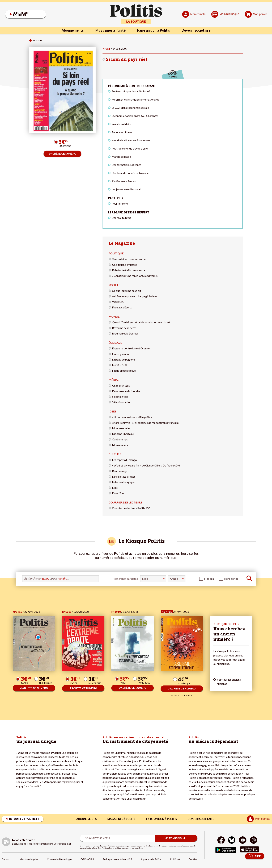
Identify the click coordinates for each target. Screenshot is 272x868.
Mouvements (120, 445)
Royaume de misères (124, 328)
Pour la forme (120, 203)
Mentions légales (29, 859)
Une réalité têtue (121, 218)
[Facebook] (221, 840)
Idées (112, 411)
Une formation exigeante (126, 165)
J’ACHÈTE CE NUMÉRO (63, 154)
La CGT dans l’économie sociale (130, 108)
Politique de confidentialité (117, 859)
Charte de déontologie (59, 859)
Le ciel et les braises (124, 476)
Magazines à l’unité (110, 30)
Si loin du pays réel (127, 59)
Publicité (175, 859)
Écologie (115, 343)
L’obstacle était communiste (129, 270)
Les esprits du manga (124, 460)
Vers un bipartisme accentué (129, 259)
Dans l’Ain (118, 493)
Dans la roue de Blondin (126, 391)
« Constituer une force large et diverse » (135, 276)
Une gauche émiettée (125, 265)
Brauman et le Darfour (125, 333)
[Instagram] (254, 840)
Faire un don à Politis (154, 30)
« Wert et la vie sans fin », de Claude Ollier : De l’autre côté (146, 465)
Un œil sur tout (121, 385)
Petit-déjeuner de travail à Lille (130, 148)
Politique (116, 253)
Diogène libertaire (123, 434)
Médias (114, 380)
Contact (6, 859)
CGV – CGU (87, 859)
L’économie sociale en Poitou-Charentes (135, 116)
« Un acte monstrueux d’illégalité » (132, 417)
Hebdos (209, 579)
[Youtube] (243, 840)
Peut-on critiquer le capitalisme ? (131, 91)
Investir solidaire (121, 124)
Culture (115, 454)
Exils (115, 488)
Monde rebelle (121, 428)
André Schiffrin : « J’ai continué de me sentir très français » (146, 423)
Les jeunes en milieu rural (126, 189)
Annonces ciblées (122, 132)
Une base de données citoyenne (130, 173)
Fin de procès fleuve (124, 371)
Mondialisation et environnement (131, 140)
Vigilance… (119, 302)
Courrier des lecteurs (125, 502)
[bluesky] (232, 840)
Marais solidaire (121, 157)
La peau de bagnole (123, 359)
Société (114, 285)
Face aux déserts (122, 307)
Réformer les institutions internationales (135, 99)
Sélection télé (120, 397)
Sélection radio (121, 402)
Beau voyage (120, 471)
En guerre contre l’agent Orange (131, 348)
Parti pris (116, 198)
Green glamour (121, 354)
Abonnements (73, 30)
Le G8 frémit (120, 365)
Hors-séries (231, 579)
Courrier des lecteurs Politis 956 (131, 508)
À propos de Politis (151, 859)
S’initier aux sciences (124, 181)
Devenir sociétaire (196, 30)
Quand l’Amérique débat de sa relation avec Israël (141, 322)
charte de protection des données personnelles (165, 846)
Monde (114, 317)
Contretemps (120, 439)
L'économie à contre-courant (132, 86)
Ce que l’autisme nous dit (127, 291)
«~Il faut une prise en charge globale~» (135, 296)
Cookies (193, 859)
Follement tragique (123, 482)
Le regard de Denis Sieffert (129, 212)
